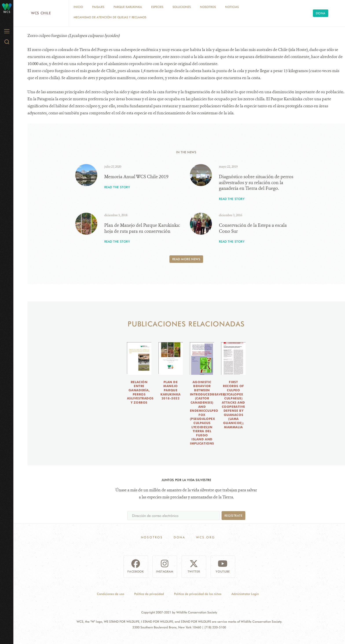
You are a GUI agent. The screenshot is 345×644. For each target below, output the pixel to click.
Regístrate (233, 516)
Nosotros (208, 7)
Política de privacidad (149, 594)
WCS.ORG (206, 537)
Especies (157, 7)
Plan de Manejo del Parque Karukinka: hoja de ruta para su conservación (142, 228)
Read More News (186, 259)
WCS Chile (41, 13)
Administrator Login (245, 594)
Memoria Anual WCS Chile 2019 (136, 177)
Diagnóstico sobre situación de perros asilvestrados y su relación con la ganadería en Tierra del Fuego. (256, 183)
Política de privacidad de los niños (198, 594)
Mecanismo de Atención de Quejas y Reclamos (110, 17)
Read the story (117, 187)
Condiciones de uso (110, 594)
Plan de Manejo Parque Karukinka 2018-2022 (171, 390)
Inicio (78, 7)
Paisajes (98, 7)
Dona (321, 13)
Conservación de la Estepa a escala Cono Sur (253, 228)
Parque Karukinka (128, 7)
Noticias (232, 7)
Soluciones (182, 7)
